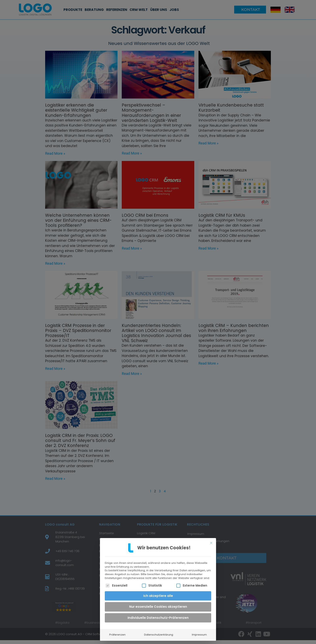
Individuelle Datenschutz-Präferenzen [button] (158, 615)
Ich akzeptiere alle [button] (158, 593)
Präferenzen (117, 632)
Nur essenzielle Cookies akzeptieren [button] (158, 604)
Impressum (199, 632)
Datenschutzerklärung (159, 632)
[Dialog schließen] (211, 540)
